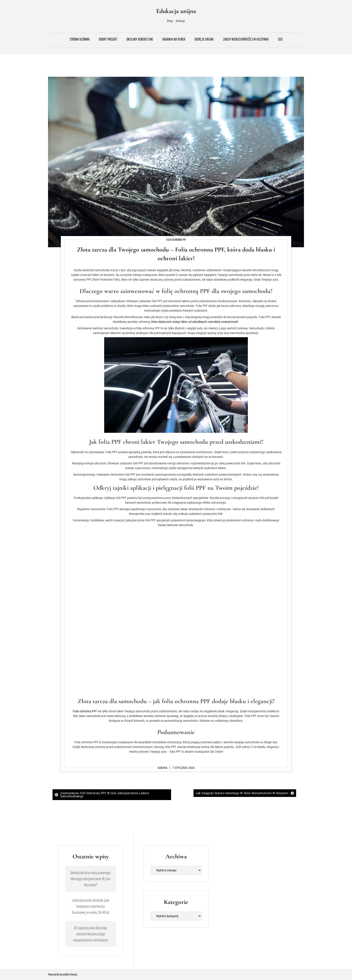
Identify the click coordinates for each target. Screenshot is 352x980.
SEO (280, 39)
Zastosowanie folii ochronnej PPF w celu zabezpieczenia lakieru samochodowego (105, 795)
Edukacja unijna (176, 11)
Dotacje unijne (204, 39)
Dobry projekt (108, 39)
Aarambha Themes (68, 974)
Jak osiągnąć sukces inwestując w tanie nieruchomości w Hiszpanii (242, 793)
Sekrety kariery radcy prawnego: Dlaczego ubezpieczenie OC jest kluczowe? (91, 879)
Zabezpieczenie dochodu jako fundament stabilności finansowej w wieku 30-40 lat (91, 906)
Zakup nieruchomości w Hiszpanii (246, 39)
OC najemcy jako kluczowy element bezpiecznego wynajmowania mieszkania (91, 934)
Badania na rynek (174, 39)
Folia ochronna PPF (176, 240)
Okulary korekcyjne (140, 39)
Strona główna (80, 39)
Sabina (163, 768)
